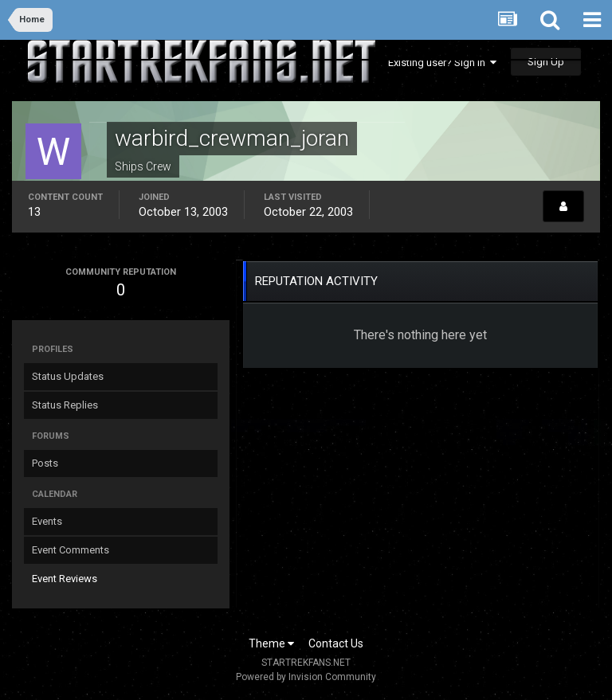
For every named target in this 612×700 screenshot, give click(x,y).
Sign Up (546, 62)
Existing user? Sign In (442, 63)
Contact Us (336, 643)
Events (47, 521)
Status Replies (65, 405)
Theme (271, 643)
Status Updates (68, 376)
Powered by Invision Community (306, 677)
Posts (45, 463)
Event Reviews (65, 579)
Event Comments (71, 550)
